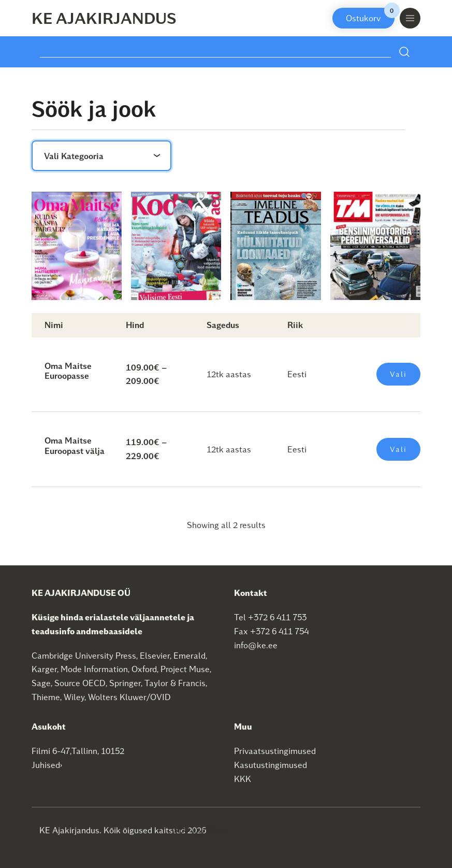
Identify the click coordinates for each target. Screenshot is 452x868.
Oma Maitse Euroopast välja (75, 445)
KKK (243, 779)
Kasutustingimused (271, 765)
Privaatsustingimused (275, 751)
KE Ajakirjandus (104, 18)
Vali (398, 374)
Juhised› (47, 765)
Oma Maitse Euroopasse (68, 371)
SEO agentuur (199, 829)
